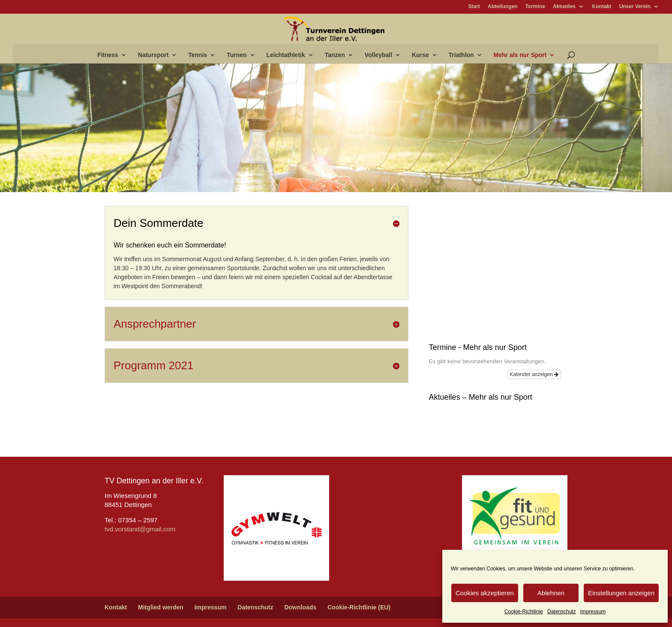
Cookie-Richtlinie (524, 612)
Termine (535, 7)
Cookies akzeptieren (485, 593)
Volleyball (378, 55)
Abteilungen (502, 7)
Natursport (153, 55)
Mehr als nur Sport (520, 55)
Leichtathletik (286, 55)
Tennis (198, 55)
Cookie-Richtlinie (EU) (359, 607)
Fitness (108, 55)
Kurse (420, 55)
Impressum (593, 612)
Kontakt (602, 7)
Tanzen (335, 55)
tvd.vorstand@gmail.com (140, 529)
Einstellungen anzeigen (621, 593)
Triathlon (461, 55)
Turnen (237, 55)
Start (474, 7)
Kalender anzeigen (534, 374)
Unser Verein (635, 7)
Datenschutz (562, 612)
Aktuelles (564, 7)
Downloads (300, 607)
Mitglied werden (161, 607)
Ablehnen (551, 593)
